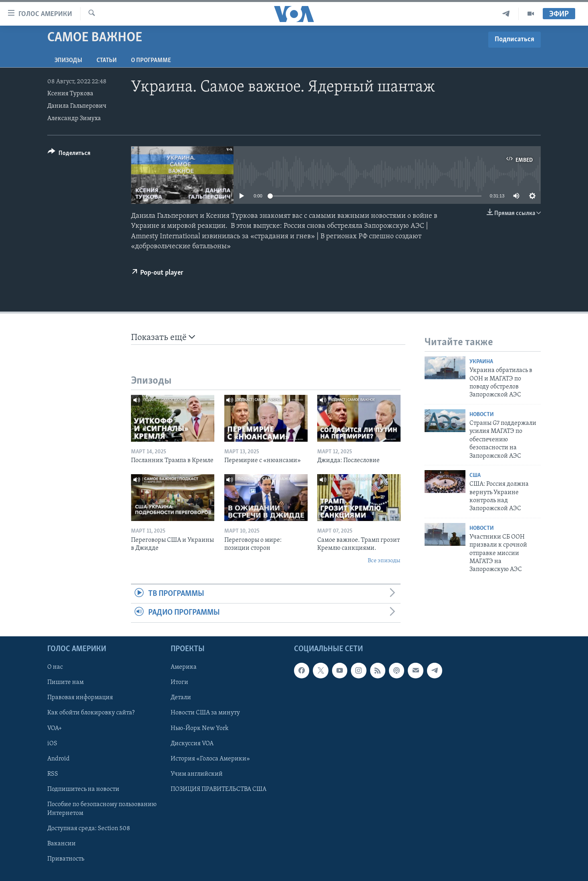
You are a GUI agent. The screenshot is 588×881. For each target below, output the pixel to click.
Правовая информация (80, 698)
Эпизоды (68, 60)
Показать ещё (163, 337)
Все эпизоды (384, 561)
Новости (482, 415)
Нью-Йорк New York (199, 728)
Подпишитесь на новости (83, 789)
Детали (181, 698)
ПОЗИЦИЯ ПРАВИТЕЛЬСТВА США (218, 789)
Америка (184, 667)
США (475, 476)
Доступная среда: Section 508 (89, 828)
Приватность (66, 859)
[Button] (69, 154)
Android (58, 758)
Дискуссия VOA (192, 743)
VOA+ (55, 728)
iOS (52, 743)
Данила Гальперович (77, 106)
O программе (151, 60)
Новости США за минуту (205, 713)
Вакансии (61, 843)
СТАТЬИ (107, 60)
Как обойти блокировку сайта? (91, 713)
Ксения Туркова (70, 94)
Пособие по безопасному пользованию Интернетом (102, 809)
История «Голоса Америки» (210, 758)
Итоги (179, 682)
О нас (55, 667)
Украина (481, 362)
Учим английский (197, 774)
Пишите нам (65, 682)
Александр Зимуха (74, 119)
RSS (53, 774)
